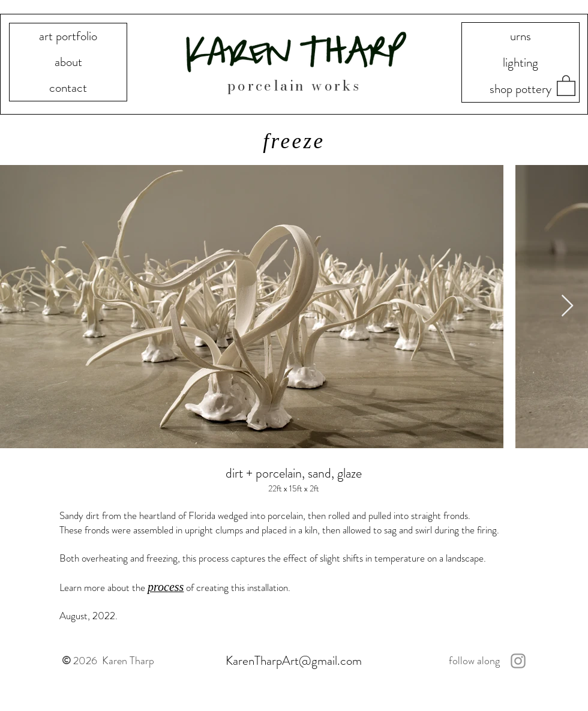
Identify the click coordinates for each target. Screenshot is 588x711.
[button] (566, 85)
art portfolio (68, 36)
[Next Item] (567, 306)
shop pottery (520, 89)
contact (68, 88)
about (68, 62)
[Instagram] (518, 661)
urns (520, 36)
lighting (520, 62)
